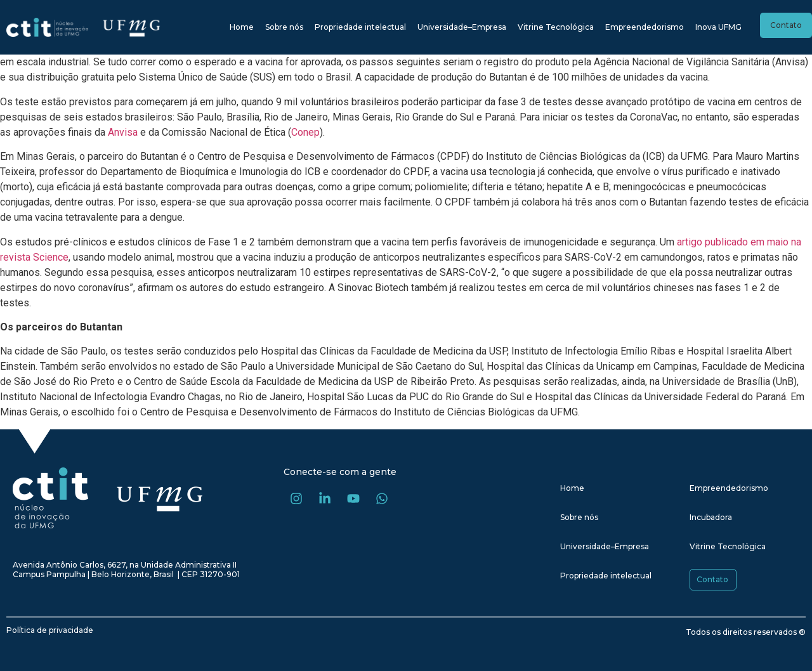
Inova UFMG (718, 27)
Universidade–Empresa (462, 27)
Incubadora (711, 517)
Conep (305, 132)
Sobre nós (284, 27)
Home (242, 27)
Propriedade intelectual (360, 27)
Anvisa (123, 132)
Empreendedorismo (645, 27)
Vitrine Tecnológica (556, 27)
